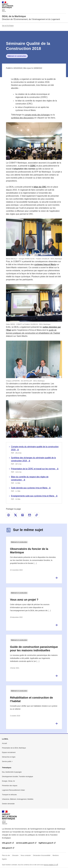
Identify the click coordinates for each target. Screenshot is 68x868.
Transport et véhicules (9, 795)
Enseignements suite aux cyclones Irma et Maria (33, 496)
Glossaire (15, 855)
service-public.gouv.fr (25, 843)
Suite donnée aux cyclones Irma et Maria (29, 488)
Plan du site (6, 855)
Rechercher (59, 3)
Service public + (7, 761)
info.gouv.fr (7, 843)
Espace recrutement (9, 752)
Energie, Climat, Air (8, 781)
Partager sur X (16, 515)
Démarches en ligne (9, 757)
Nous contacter (26, 855)
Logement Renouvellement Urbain (13, 790)
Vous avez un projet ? (24, 600)
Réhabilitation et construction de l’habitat (31, 699)
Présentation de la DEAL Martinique (14, 748)
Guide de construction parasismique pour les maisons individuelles (34, 649)
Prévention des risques (10, 786)
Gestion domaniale (8, 804)
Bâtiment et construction (17, 56)
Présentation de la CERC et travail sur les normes (33, 469)
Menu (64, 3)
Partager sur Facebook (9, 515)
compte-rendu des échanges (37, 115)
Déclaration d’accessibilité (42, 855)
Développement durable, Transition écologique (18, 777)
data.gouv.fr (7, 848)
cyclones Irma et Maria (45, 264)
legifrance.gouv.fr (46, 843)
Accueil (4, 743)
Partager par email (30, 515)
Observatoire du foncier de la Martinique (29, 551)
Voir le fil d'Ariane (8, 26)
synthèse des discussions (22, 118)
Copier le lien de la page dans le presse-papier (37, 515)
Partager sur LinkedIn (23, 515)
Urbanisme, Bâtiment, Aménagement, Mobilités (18, 799)
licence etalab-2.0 (50, 865)
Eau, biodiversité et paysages (12, 772)
